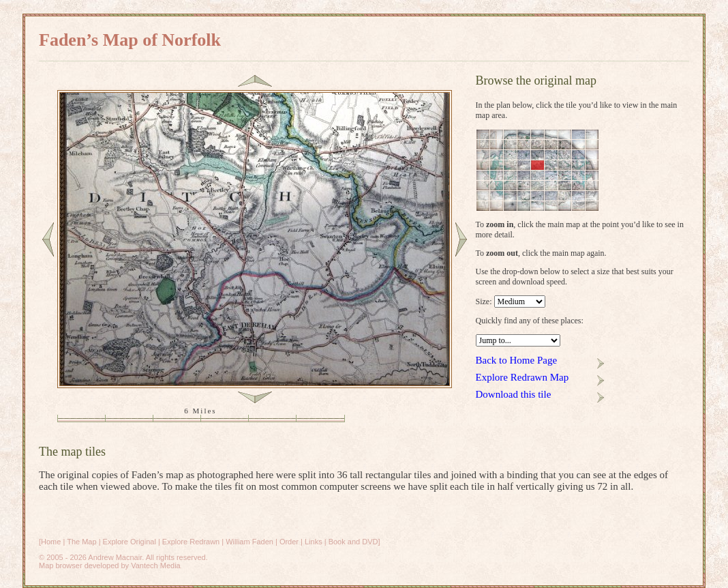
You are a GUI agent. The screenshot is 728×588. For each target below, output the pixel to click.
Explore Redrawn (191, 542)
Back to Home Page (517, 360)
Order (289, 542)
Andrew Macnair (115, 557)
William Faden (249, 542)
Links (314, 542)
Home (51, 542)
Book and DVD (353, 542)
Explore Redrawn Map (522, 377)
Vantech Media (156, 565)
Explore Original (130, 542)
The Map (81, 542)
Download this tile (514, 394)
